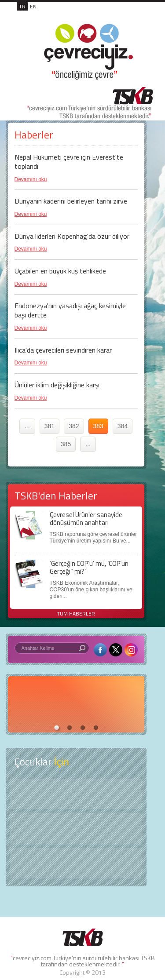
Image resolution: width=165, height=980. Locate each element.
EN (33, 6)
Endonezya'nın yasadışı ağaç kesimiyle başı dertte (70, 310)
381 (49, 426)
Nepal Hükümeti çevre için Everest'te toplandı (69, 162)
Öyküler (76, 829)
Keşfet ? (76, 794)
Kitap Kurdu (76, 863)
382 (74, 426)
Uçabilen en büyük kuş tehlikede (60, 271)
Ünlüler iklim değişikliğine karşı (57, 385)
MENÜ (135, 16)
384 (123, 426)
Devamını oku (31, 179)
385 (66, 444)
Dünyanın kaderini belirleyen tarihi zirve (71, 201)
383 (98, 426)
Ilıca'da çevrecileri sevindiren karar (63, 350)
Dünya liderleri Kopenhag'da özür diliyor (72, 236)
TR (22, 6)
